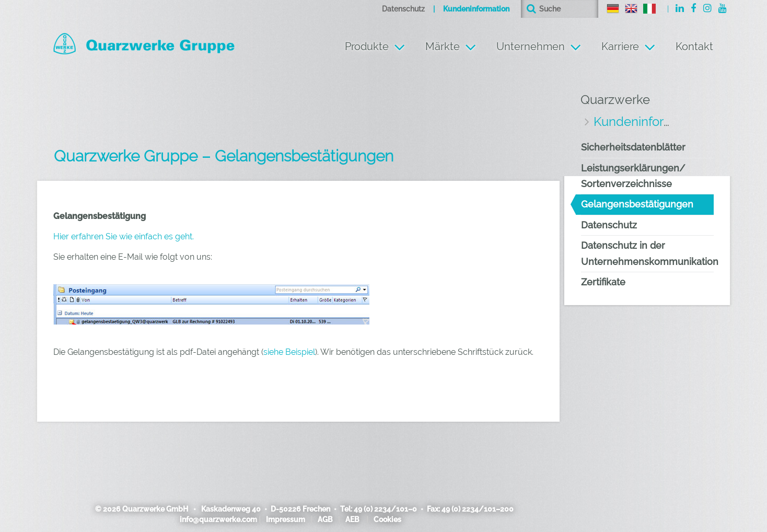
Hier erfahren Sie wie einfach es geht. (124, 236)
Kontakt (694, 47)
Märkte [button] (443, 47)
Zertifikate (603, 282)
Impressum (286, 519)
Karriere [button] (620, 47)
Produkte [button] (367, 47)
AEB (352, 519)
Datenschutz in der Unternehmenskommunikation (647, 253)
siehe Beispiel (289, 352)
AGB (325, 519)
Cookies (387, 519)
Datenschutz (403, 9)
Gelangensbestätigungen (637, 204)
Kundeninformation (476, 9)
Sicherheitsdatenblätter (633, 147)
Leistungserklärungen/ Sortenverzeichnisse (633, 176)
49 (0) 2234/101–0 (385, 509)
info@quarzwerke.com (218, 519)
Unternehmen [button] (531, 47)
